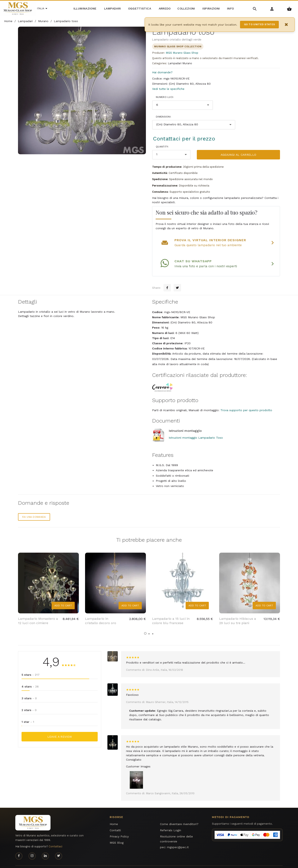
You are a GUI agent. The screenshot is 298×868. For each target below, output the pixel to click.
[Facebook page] (19, 848)
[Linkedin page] (45, 848)
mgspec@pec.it (178, 839)
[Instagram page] (32, 848)
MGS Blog (117, 835)
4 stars (30, 678)
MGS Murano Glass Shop (182, 53)
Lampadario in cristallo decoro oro (101, 613)
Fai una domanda (34, 509)
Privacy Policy (119, 828)
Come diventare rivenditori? (179, 816)
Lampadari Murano (180, 63)
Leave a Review (60, 728)
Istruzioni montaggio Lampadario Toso (196, 429)
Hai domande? (162, 72)
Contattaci (55, 838)
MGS (280, 862)
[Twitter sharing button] (177, 280)
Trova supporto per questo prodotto (246, 402)
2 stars (29, 702)
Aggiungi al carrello (239, 155)
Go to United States (260, 24)
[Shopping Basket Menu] (289, 9)
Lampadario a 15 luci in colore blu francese (171, 613)
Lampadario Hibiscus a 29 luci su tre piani (238, 613)
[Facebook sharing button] (167, 280)
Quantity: (162, 147)
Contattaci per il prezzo (184, 139)
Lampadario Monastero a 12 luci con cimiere (38, 613)
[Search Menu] (255, 9)
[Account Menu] (272, 9)
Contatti (115, 822)
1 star (28, 714)
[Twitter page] (59, 848)
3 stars (29, 690)
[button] (145, 625)
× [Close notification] (286, 24)
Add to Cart (63, 597)
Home (114, 816)
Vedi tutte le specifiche (168, 89)
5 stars (31, 666)
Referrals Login (171, 822)
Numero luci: (165, 97)
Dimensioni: (163, 117)
